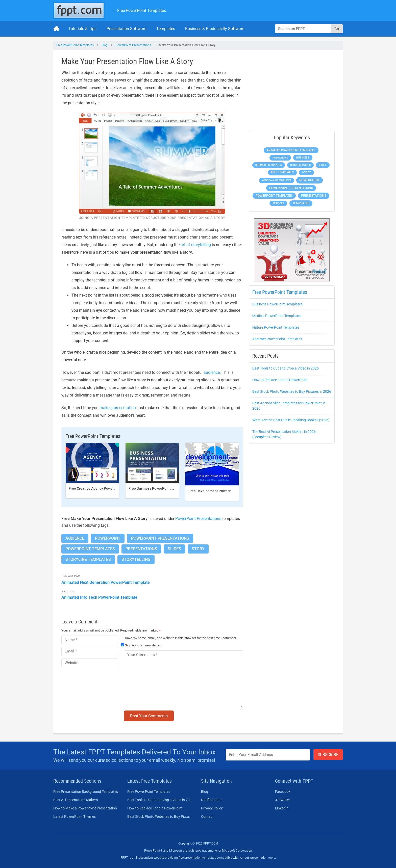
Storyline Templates (88, 559)
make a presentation (118, 408)
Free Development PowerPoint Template (221, 491)
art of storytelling (196, 245)
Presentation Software (126, 29)
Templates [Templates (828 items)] (301, 203)
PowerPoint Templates (90, 549)
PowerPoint (108, 538)
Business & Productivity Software (215, 29)
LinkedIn (282, 808)
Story (198, 549)
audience (212, 372)
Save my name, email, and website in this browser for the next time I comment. (181, 638)
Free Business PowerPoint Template (158, 488)
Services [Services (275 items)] (278, 203)
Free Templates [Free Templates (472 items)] (282, 172)
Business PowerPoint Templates (277, 304)
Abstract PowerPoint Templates (277, 339)
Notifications (211, 800)
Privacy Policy (212, 808)
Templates (166, 29)
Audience (75, 538)
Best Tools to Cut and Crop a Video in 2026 (286, 368)
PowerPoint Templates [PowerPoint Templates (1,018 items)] (274, 196)
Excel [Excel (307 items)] (323, 165)
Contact (207, 817)
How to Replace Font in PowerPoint (280, 380)
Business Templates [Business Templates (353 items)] (269, 165)
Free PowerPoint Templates (75, 45)
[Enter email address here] (268, 755)
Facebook (283, 792)
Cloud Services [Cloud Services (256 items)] (300, 165)
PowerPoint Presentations (133, 45)
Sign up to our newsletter (141, 645)
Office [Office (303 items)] (306, 172)
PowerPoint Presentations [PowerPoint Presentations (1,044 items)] (291, 188)
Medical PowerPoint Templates (276, 316)
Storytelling (136, 559)
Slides (174, 549)
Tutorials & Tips (82, 29)
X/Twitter (282, 800)
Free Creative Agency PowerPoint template (103, 488)
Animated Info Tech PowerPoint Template (99, 597)
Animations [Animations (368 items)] (280, 158)
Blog (105, 45)
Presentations (141, 549)
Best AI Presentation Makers (76, 800)
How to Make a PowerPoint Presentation (85, 808)
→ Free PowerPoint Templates (139, 10)
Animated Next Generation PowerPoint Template (106, 582)
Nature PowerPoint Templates (276, 327)
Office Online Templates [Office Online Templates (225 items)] (277, 180)
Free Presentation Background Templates (86, 792)
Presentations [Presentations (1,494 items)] (314, 195)
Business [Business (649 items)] (303, 157)
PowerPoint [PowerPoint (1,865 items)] (310, 180)
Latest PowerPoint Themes (75, 817)
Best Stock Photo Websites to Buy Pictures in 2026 (292, 391)
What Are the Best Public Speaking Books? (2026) (291, 420)
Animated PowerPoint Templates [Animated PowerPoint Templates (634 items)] (291, 150)
